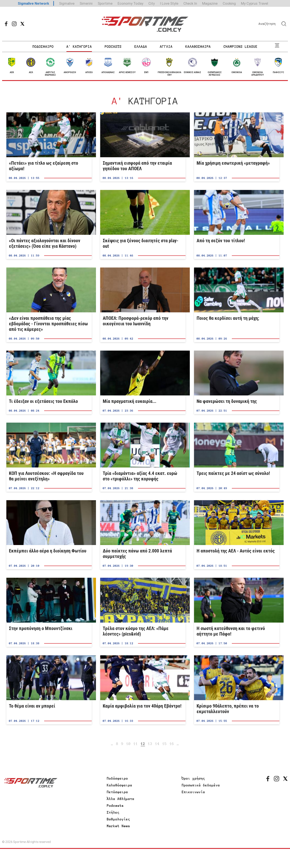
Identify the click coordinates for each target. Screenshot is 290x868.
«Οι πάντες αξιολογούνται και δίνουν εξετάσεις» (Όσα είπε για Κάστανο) (49, 224)
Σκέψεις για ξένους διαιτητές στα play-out (143, 224)
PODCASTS (113, 47)
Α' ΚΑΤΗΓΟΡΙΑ (79, 47)
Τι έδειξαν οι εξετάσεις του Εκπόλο (49, 382)
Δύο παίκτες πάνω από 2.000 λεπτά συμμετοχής (143, 535)
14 (157, 744)
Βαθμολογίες (118, 819)
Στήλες (113, 812)
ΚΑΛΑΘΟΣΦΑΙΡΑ (198, 47)
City (152, 3)
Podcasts (115, 806)
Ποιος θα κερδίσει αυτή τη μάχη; (237, 305)
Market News (118, 826)
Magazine (210, 3)
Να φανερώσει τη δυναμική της (237, 382)
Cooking (229, 3)
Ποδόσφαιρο (117, 778)
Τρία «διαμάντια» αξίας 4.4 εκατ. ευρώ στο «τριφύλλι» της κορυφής (143, 457)
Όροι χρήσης (193, 778)
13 (150, 744)
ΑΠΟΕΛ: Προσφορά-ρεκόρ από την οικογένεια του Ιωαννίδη (143, 305)
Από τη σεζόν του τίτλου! (237, 224)
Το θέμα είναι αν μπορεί (49, 690)
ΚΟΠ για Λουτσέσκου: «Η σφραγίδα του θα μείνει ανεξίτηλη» (49, 457)
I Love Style (169, 3)
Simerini (86, 3)
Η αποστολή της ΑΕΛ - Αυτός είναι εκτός (237, 535)
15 (165, 744)
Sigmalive (67, 3)
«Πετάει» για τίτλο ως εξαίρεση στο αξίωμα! (49, 147)
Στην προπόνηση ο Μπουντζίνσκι (49, 612)
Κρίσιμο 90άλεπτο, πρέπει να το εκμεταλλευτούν (237, 690)
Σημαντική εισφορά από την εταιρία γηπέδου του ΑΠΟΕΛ (143, 147)
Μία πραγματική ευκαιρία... (143, 382)
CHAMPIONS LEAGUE (241, 47)
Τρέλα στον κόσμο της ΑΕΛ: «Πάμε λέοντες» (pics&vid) (143, 612)
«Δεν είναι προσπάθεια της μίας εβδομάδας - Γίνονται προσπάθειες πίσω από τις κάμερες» (49, 305)
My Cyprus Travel (255, 3)
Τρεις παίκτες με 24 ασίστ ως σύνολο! (237, 457)
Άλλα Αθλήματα (121, 799)
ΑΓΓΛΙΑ (166, 47)
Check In (190, 3)
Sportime (105, 3)
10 (128, 744)
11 (136, 744)
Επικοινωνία (193, 792)
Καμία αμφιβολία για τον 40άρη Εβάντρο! (143, 690)
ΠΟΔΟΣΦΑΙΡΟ (43, 47)
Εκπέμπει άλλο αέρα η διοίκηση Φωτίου (49, 535)
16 (172, 744)
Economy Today (130, 3)
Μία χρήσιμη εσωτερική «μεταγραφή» (237, 147)
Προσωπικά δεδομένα (201, 785)
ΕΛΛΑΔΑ (141, 47)
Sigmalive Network (33, 3)
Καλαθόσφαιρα (120, 785)
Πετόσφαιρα (117, 792)
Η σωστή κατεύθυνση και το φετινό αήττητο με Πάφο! (237, 612)
